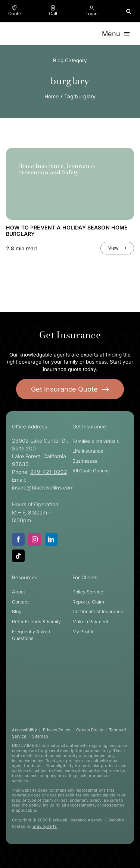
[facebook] (18, 539)
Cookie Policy (90, 730)
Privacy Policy (57, 730)
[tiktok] (18, 556)
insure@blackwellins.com (43, 487)
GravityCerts (45, 826)
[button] (129, 11)
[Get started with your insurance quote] (70, 389)
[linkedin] (51, 539)
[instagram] (35, 539)
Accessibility (24, 730)
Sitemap (40, 736)
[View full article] (117, 248)
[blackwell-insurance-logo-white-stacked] (67, 677)
